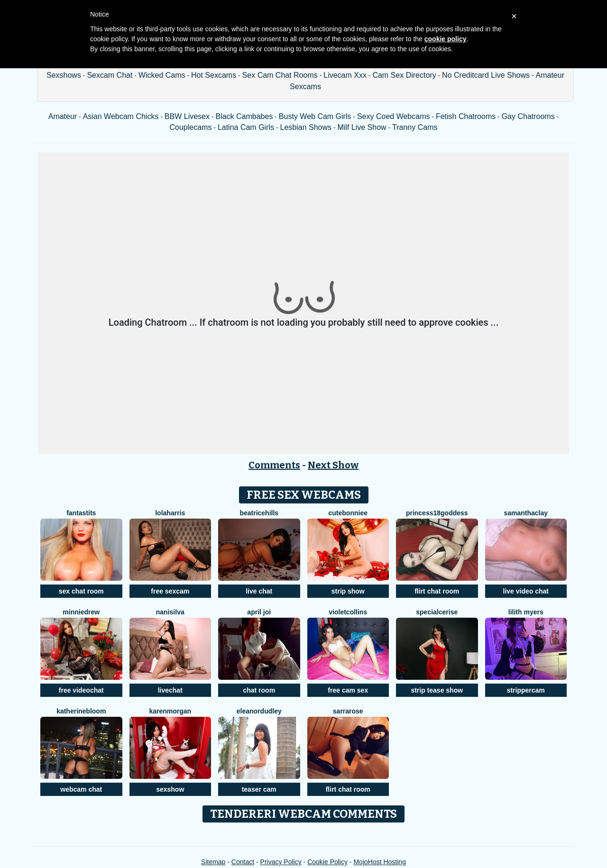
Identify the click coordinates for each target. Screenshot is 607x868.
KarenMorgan (170, 711)
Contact (243, 862)
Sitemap (213, 862)
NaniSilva (170, 612)
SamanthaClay (526, 513)
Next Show (333, 465)
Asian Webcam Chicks (121, 116)
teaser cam (259, 789)
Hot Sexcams (214, 75)
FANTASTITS (81, 513)
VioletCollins (348, 612)
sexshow (170, 789)
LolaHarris (170, 513)
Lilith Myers (526, 612)
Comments (274, 465)
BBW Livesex (187, 116)
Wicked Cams (162, 75)
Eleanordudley (259, 711)
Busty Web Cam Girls (315, 116)
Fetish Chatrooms (466, 116)
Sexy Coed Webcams (394, 116)
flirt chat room (437, 591)
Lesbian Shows (306, 127)
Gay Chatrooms (528, 116)
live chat (259, 591)
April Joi (259, 612)
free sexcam (170, 591)
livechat (170, 690)
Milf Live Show (362, 127)
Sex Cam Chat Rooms (280, 75)
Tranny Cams (415, 127)
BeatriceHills (259, 513)
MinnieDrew (81, 612)
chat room (259, 690)
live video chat (526, 591)
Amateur (63, 116)
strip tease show (437, 690)
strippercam (526, 690)
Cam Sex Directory (404, 75)
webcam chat (81, 789)
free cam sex (348, 690)
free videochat (81, 690)
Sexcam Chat (110, 75)
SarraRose (348, 711)
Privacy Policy (281, 862)
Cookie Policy (327, 862)
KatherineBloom (81, 711)
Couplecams (190, 127)
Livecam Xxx (345, 75)
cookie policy (446, 39)
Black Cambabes (244, 116)
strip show (348, 591)
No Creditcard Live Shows (486, 75)
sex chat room (81, 591)
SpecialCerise (437, 612)
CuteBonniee (348, 513)
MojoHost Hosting (380, 862)
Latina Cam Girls (246, 127)
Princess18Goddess (437, 513)
